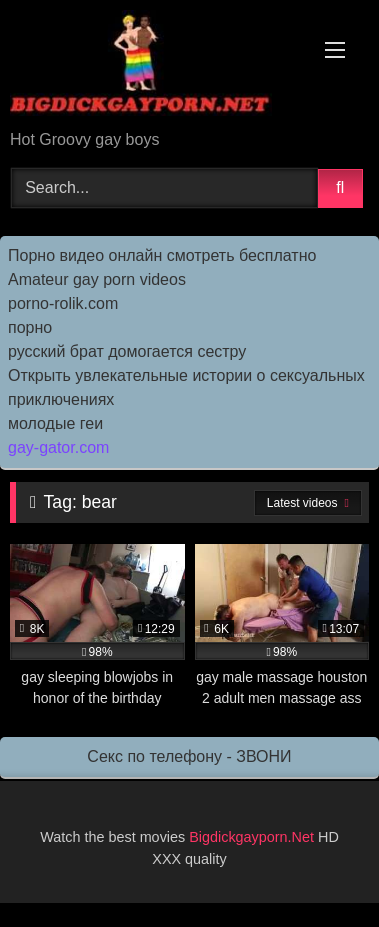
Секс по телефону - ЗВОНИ (189, 756)
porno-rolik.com (63, 303)
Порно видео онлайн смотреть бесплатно (162, 255)
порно (30, 327)
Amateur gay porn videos (97, 279)
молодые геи (55, 423)
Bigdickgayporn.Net (253, 837)
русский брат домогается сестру (127, 351)
